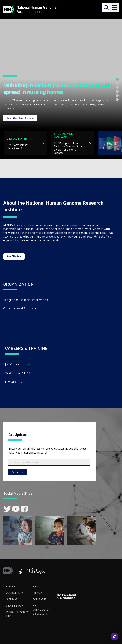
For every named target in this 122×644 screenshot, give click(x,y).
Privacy (38, 593)
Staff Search (15, 606)
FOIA (35, 586)
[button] (115, 8)
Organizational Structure (20, 308)
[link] (7, 509)
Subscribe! (18, 472)
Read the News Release (20, 118)
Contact (12, 586)
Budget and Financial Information (26, 300)
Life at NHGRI (15, 382)
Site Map (12, 599)
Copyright (40, 599)
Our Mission (14, 256)
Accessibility (15, 593)
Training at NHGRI (18, 373)
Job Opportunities (18, 364)
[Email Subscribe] (49, 462)
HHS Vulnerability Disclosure (42, 610)
